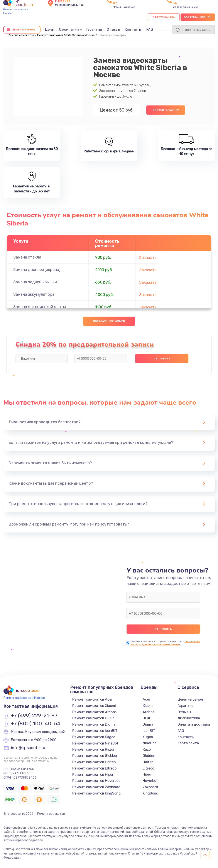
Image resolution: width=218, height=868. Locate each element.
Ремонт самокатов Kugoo (94, 737)
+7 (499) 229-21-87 (34, 716)
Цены (50, 29)
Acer (146, 699)
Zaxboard (150, 787)
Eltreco (148, 768)
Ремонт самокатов (21, 35)
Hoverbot (150, 781)
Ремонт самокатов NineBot (95, 743)
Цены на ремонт (191, 699)
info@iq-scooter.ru (28, 748)
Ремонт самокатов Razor (93, 749)
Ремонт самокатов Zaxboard (96, 787)
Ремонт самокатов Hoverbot (96, 781)
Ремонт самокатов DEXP (93, 718)
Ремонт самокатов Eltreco (94, 768)
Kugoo (148, 737)
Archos (148, 712)
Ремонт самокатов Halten (94, 762)
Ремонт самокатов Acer (92, 699)
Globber (149, 756)
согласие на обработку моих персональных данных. (165, 643)
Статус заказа (164, 17)
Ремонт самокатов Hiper (93, 775)
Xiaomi (148, 706)
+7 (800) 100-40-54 (36, 724)
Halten (148, 762)
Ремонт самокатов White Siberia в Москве (66, 35)
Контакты (133, 29)
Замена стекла (27, 257)
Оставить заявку (166, 110)
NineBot (149, 743)
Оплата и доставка (194, 724)
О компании (69, 29)
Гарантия (94, 29)
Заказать (148, 258)
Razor (147, 749)
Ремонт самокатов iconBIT (95, 731)
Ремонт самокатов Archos (94, 712)
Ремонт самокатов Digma (94, 724)
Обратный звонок (198, 17)
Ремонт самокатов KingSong (96, 793)
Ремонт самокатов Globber (95, 756)
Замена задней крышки (35, 282)
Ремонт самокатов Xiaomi (94, 706)
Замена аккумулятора (34, 294)
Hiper (147, 774)
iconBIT (149, 731)
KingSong (150, 793)
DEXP (147, 718)
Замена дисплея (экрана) (37, 270)
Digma (148, 724)
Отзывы (113, 29)
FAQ (150, 29)
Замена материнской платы (40, 307)
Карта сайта (188, 743)
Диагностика (189, 718)
